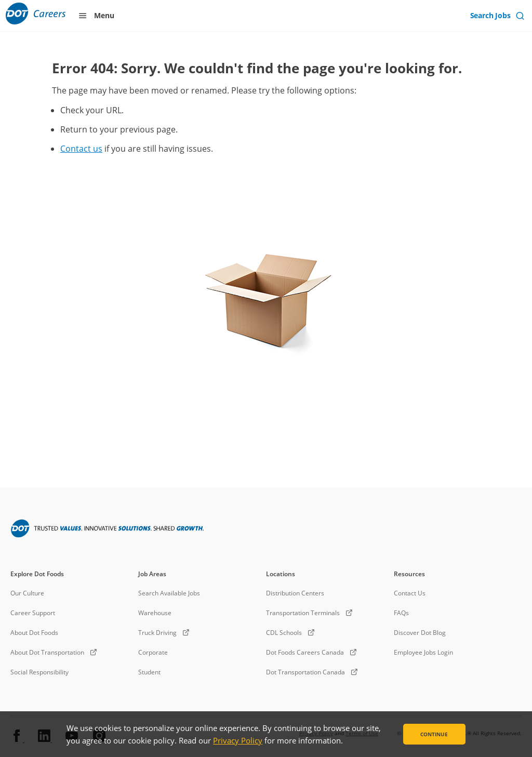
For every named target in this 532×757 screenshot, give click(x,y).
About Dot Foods (34, 633)
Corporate (153, 652)
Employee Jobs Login (423, 652)
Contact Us (410, 593)
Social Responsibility (39, 672)
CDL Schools (284, 633)
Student (149, 672)
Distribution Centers (295, 593)
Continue (434, 734)
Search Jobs (491, 15)
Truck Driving (157, 633)
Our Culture (27, 593)
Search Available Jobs (169, 593)
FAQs (401, 613)
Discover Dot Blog (420, 633)
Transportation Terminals (303, 613)
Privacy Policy (238, 740)
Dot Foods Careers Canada (305, 652)
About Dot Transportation (47, 652)
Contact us (81, 149)
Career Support (33, 613)
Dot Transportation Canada (305, 672)
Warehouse (155, 613)
